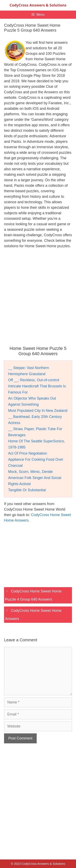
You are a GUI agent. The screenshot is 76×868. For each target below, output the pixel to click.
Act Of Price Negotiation (28, 453)
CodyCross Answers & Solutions (38, 5)
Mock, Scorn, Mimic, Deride (30, 472)
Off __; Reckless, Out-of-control (34, 380)
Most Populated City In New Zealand (38, 411)
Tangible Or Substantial (27, 490)
